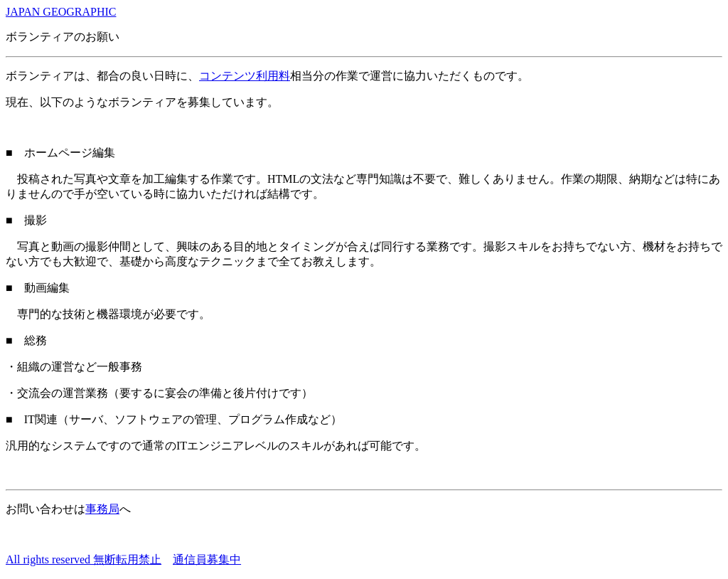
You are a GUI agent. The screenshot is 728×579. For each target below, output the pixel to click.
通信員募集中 (207, 559)
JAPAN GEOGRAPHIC (61, 12)
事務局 (102, 509)
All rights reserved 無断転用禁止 (84, 559)
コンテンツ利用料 (245, 76)
